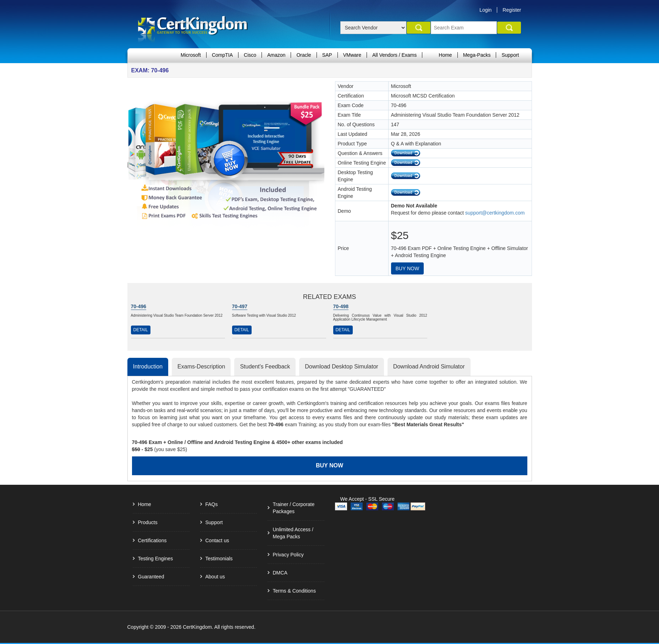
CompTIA (222, 55)
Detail (141, 330)
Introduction (148, 367)
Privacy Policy (288, 555)
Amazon (276, 55)
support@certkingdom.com (495, 213)
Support (510, 55)
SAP (327, 55)
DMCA (280, 573)
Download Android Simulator (429, 367)
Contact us (217, 540)
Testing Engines (156, 559)
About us (215, 577)
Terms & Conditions (294, 591)
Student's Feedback (265, 367)
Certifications (152, 540)
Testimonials (219, 559)
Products (148, 522)
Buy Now (408, 268)
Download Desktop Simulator (341, 367)
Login (485, 10)
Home (445, 55)
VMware (352, 55)
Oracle (304, 55)
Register (512, 10)
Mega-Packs (477, 55)
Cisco (250, 55)
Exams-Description (201, 367)
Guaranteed (151, 577)
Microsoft (191, 55)
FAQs (212, 504)
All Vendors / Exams (394, 55)
